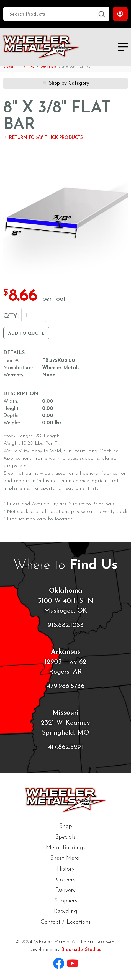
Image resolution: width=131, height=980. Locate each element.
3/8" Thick (48, 68)
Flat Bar (27, 68)
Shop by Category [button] (66, 83)
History (66, 869)
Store (9, 68)
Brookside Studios (81, 950)
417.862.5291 (65, 747)
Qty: (11, 316)
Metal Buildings (65, 848)
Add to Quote (26, 334)
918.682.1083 (66, 625)
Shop (66, 826)
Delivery (65, 890)
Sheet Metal (65, 858)
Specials (65, 837)
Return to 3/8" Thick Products (43, 138)
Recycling (65, 911)
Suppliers (66, 901)
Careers (65, 880)
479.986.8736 (66, 686)
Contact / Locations (65, 922)
